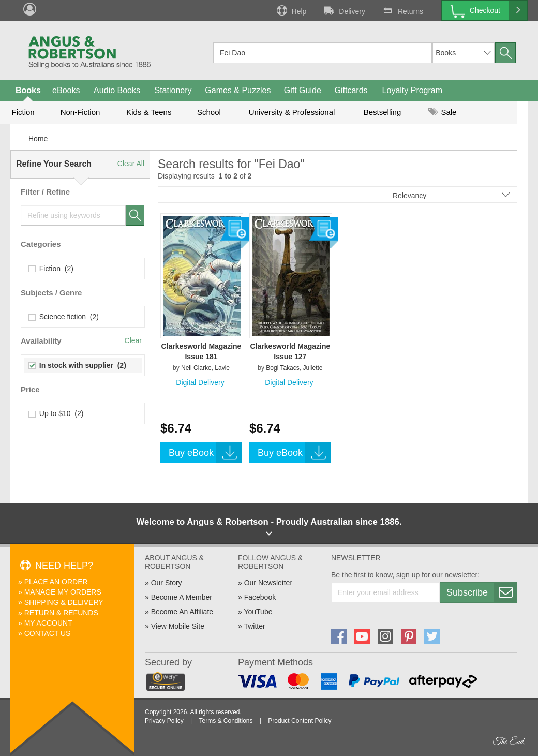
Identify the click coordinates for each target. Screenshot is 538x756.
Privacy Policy (164, 721)
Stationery (173, 90)
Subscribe (482, 592)
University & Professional (292, 112)
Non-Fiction (80, 112)
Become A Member (182, 597)
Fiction (23, 112)
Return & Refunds (61, 613)
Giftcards (351, 90)
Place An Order (56, 582)
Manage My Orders (63, 592)
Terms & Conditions (226, 721)
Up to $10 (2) (56, 413)
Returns (402, 10)
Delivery (343, 10)
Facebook (260, 597)
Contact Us (48, 633)
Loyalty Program (413, 90)
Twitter (254, 626)
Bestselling (383, 112)
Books (28, 90)
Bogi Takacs (282, 368)
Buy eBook (205, 453)
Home (38, 139)
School (209, 112)
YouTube (258, 612)
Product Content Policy (300, 721)
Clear (133, 340)
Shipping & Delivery (64, 602)
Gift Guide (303, 90)
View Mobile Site (178, 626)
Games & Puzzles (238, 90)
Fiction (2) (51, 269)
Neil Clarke (196, 368)
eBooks (66, 90)
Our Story (167, 583)
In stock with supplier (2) (78, 365)
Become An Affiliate (182, 612)
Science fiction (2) (64, 317)
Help (291, 10)
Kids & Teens (149, 112)
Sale (442, 112)
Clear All (131, 164)
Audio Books (117, 90)
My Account (48, 623)
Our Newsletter (268, 583)
